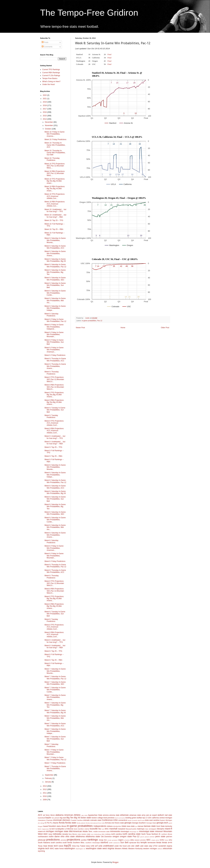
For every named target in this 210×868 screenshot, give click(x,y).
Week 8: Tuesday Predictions (51, 620)
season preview (140, 840)
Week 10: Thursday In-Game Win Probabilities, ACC (55, 145)
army (144, 815)
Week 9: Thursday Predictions (52, 373)
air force (46, 815)
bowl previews (109, 818)
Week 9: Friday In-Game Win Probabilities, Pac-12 (55, 320)
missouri (159, 831)
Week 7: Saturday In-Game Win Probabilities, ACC (55, 725)
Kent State (160, 826)
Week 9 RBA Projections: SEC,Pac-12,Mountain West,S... (54, 387)
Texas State (43, 846)
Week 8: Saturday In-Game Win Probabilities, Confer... (55, 520)
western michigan (150, 849)
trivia (74, 846)
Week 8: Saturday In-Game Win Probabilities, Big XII (55, 492)
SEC (148, 840)
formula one (110, 823)
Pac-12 (100, 321)
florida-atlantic (81, 823)
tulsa (88, 846)
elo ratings (41, 823)
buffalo (139, 818)
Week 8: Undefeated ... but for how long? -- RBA (55, 647)
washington (70, 848)
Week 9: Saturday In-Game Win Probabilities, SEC (55, 279)
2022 (45, 95)
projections (74, 840)
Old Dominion (106, 837)
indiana (110, 826)
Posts (45, 42)
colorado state (96, 820)
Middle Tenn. (88, 831)
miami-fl (168, 829)
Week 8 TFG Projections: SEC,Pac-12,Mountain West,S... (54, 583)
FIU (48, 823)
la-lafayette (60, 829)
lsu (100, 829)
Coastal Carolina (77, 820)
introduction (117, 826)
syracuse (133, 843)
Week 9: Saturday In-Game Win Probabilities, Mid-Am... (55, 301)
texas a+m (167, 842)
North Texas (146, 834)
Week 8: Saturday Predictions (51, 541)
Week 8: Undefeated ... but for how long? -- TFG (55, 641)
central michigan (166, 818)
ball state (169, 815)
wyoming (41, 851)
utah (137, 846)
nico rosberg (106, 834)
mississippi (125, 831)
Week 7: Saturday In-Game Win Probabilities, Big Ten (55, 705)
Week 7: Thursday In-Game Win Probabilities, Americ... (55, 769)
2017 (45, 109)
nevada (65, 834)
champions (42, 820)
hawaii (45, 826)
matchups (141, 829)
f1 (45, 823)
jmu (136, 826)
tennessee (152, 843)
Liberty (87, 829)
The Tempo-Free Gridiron (89, 13)
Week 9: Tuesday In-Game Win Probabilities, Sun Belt (55, 410)
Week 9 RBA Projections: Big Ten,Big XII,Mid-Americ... (54, 402)
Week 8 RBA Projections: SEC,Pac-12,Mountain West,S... (54, 591)
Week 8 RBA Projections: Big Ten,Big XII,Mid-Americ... (54, 606)
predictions (53, 840)
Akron (52, 815)
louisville (94, 829)
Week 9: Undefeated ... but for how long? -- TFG (55, 437)
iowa (124, 826)
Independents (100, 826)
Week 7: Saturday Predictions (51, 745)
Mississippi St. (134, 832)
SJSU (162, 840)
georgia (128, 823)
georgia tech (162, 823)
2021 (45, 99)
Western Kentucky (135, 849)
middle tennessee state (101, 831)
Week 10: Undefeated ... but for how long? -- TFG (55, 210)
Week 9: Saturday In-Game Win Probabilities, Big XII (55, 260)
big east (63, 818)
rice (105, 840)
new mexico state (84, 834)
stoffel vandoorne (114, 843)
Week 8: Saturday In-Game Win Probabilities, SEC (55, 513)
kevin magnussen (43, 829)
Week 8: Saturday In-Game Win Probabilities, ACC (55, 487)
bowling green (131, 818)
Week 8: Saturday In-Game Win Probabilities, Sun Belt (55, 499)
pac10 (142, 837)
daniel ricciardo (132, 820)
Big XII (77, 818)
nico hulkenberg (96, 834)
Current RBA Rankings (51, 73)
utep (150, 846)
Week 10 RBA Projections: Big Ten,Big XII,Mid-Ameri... (55, 189)
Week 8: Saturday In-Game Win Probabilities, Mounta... (55, 467)
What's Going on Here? (51, 81)
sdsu (132, 840)
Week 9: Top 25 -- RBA (53, 456)
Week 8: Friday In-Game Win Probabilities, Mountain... (54, 556)
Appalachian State (95, 815)
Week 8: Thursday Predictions (52, 577)
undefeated (108, 846)
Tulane (83, 846)
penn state (160, 836)
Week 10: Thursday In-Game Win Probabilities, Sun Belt (55, 153)
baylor (48, 818)
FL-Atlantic (54, 823)
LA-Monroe (69, 829)
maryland (122, 829)
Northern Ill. (156, 834)
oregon (116, 836)
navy (50, 834)
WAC (52, 849)
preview (63, 840)
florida (62, 823)
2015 (45, 116)
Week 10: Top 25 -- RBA (54, 229)
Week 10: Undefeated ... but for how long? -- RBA (55, 216)
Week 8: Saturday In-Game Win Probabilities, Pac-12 (55, 481)
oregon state (126, 836)
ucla (100, 846)
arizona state (114, 815)
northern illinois (167, 834)
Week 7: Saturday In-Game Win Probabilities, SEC (55, 683)
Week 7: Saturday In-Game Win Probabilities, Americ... (55, 697)
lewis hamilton (79, 829)
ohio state (70, 836)
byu (144, 818)
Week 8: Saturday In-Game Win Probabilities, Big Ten (55, 507)
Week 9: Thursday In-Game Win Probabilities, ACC (55, 360)
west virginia (108, 848)
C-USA (149, 818)
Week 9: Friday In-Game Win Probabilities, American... (54, 350)
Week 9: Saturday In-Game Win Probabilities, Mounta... (55, 240)
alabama (59, 815)
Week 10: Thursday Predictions (52, 159)
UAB (92, 846)
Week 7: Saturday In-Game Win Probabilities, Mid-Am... (55, 718)
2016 (45, 112)
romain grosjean (112, 840)
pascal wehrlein (150, 837)
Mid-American (75, 831)
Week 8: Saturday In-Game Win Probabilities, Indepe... (55, 475)
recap (101, 840)
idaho (59, 826)
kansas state (150, 826)
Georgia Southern (139, 823)
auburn (161, 815)
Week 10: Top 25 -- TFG (54, 220)
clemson (66, 820)
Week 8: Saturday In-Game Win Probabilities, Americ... (55, 535)
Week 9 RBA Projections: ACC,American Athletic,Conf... (54, 431)
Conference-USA (110, 820)
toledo (61, 846)
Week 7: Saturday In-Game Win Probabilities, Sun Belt (55, 739)
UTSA (155, 846)
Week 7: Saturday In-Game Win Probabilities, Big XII (55, 711)
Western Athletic (121, 849)
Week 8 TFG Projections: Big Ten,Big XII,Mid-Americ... (54, 599)
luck (103, 829)
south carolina (56, 843)
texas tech (53, 846)
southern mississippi (93, 843)
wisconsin (168, 848)
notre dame (54, 836)
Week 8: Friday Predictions (55, 561)
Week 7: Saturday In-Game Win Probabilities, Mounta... (55, 671)
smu (170, 840)
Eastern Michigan (166, 820)
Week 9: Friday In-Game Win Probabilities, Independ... (54, 327)
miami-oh (41, 831)
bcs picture (56, 818)
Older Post (165, 328)
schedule (127, 840)
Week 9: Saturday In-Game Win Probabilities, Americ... (55, 253)
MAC (107, 829)
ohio (62, 836)
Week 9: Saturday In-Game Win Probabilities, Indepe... (55, 308)
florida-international (92, 823)
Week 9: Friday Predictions (55, 355)
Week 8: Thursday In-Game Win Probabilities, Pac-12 (55, 566)
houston (52, 826)
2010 (45, 796)
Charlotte (49, 820)
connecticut (123, 820)
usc (133, 846)
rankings (93, 840)
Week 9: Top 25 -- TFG (53, 447)
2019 (45, 102)
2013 (45, 786)
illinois (64, 826)
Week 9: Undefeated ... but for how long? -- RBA (55, 443)
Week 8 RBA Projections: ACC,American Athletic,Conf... (54, 635)
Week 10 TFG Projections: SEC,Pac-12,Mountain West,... (55, 166)
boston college (97, 818)
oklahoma (80, 836)
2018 (45, 105)
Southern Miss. (79, 843)
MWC (46, 834)
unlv (129, 846)
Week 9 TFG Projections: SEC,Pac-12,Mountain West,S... (54, 379)
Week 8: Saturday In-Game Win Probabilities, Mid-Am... (55, 527)
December (49, 122)
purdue (84, 840)
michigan (50, 831)
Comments (47, 47)
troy (78, 846)
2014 (45, 119)
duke (147, 820)
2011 (45, 793)
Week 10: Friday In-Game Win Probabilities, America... (54, 134)
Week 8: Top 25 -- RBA (53, 660)
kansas (141, 826)
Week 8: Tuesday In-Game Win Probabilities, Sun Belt (55, 614)
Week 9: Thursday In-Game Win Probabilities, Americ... (55, 366)
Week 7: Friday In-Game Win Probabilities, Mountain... (54, 752)
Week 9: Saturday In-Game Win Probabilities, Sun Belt (55, 285)
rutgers (121, 840)
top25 (68, 846)
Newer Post (80, 328)
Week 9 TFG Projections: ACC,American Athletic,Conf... (54, 423)
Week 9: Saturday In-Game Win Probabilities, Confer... (55, 293)
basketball (41, 818)
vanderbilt (162, 846)
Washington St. (80, 849)
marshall (113, 829)
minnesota (115, 831)
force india (101, 823)
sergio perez (155, 840)
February (49, 778)
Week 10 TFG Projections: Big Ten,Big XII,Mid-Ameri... (55, 181)
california (155, 818)
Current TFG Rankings (51, 70)
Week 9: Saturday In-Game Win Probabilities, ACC (55, 247)
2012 (45, 789)
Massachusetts (131, 829)
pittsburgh (42, 840)
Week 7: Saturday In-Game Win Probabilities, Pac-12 (55, 678)
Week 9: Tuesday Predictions (51, 416)
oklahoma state (93, 836)
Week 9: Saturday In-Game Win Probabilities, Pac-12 (55, 266)
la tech (52, 829)
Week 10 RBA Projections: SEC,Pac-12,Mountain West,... (55, 173)
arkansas (124, 815)
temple (144, 842)
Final (109, 54)
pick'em (169, 837)
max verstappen (151, 829)
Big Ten (70, 818)
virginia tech (44, 848)
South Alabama (44, 843)
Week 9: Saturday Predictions (51, 315)
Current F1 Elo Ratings (51, 76)
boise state (86, 818)
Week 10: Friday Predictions (55, 139)
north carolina (116, 834)
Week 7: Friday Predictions (55, 763)
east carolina (154, 820)
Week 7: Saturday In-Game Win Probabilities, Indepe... (55, 731)
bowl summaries (120, 818)
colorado (86, 820)
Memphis (161, 829)
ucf (96, 846)
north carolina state (132, 834)
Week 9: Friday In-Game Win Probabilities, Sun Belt (54, 342)
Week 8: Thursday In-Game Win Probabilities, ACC (55, 571)
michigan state (61, 831)
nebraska (57, 834)
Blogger (115, 862)
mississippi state (147, 831)
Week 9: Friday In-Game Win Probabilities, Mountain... (54, 335)
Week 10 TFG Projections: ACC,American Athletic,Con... (55, 196)
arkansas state (135, 815)
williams (160, 849)
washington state (94, 848)
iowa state (131, 826)
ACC (40, 815)
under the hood (120, 846)
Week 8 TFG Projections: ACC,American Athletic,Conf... (54, 627)
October (48, 129)
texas (159, 842)
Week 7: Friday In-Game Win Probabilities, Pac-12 (55, 758)
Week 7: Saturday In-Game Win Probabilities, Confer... (55, 690)
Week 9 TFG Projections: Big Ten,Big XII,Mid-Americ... (54, 395)
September (49, 775)
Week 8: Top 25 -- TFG (53, 651)
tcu (138, 842)
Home (123, 328)
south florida (67, 843)
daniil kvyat (141, 820)
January (48, 782)
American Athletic (72, 815)
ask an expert (152, 815)
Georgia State (151, 823)
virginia (169, 846)
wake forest (59, 849)
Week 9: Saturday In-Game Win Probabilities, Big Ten (55, 272)
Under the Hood (48, 84)
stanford (104, 842)
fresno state (119, 823)
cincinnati (57, 820)
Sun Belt (124, 842)
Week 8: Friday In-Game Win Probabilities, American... (54, 548)
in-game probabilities (89, 321)
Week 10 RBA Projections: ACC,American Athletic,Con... (55, 204)
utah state (144, 846)
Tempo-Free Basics (50, 78)
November (49, 125)
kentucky (169, 826)
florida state (71, 823)
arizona (106, 815)
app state (84, 815)
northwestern (43, 837)
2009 (45, 800)
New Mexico (73, 834)
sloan (167, 840)
